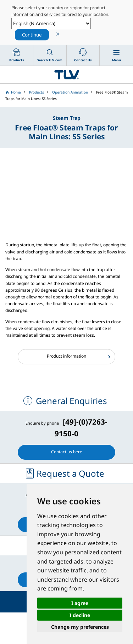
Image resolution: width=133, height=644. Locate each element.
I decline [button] (80, 615)
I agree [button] (80, 603)
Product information (66, 356)
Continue (32, 35)
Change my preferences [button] (80, 627)
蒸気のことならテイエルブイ (66, 75)
